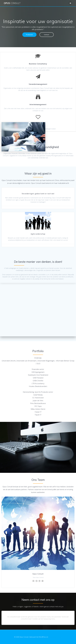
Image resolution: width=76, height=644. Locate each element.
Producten (29, 35)
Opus (12, 3)
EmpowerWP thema (55, 637)
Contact (47, 35)
